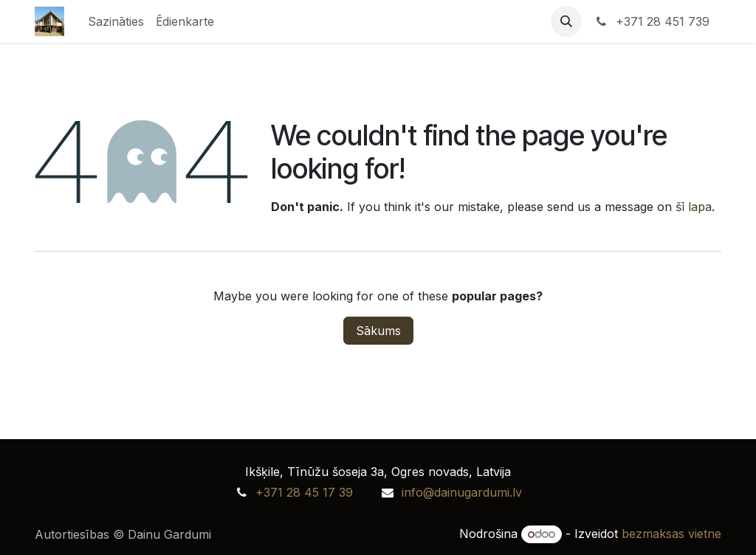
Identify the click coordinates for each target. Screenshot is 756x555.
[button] (566, 21)
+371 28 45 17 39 (304, 492)
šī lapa (694, 207)
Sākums (378, 331)
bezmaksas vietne (671, 534)
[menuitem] (116, 21)
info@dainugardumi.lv (462, 492)
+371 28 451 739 (652, 21)
